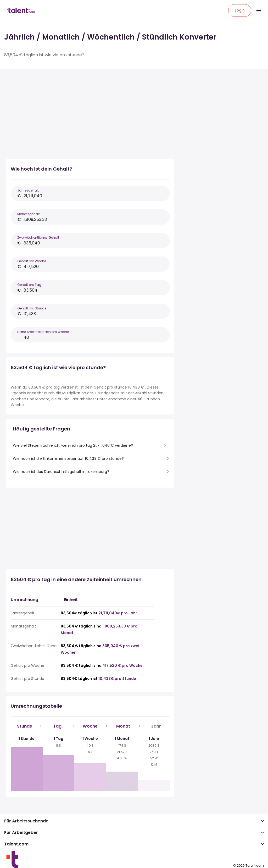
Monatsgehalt (29, 214)
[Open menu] (259, 10)
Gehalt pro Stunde (32, 308)
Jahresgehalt (28, 190)
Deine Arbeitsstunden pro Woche (43, 332)
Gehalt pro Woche (32, 261)
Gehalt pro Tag (29, 285)
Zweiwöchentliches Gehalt (38, 238)
